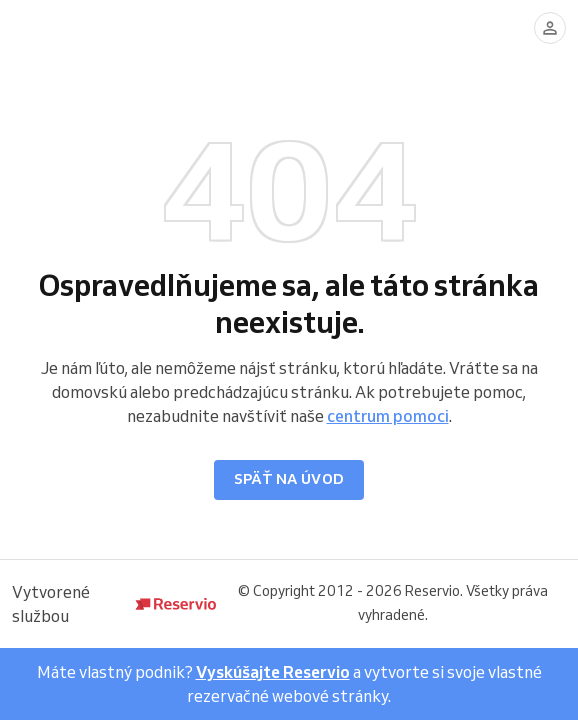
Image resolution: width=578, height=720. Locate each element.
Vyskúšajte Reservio (273, 672)
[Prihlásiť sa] (550, 28)
